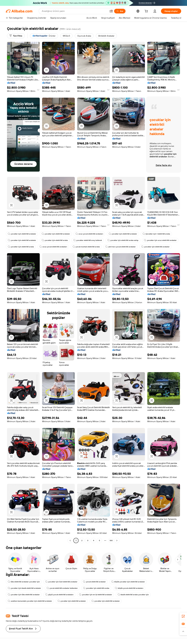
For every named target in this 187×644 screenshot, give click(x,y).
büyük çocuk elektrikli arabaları (129, 588)
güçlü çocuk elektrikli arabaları (59, 595)
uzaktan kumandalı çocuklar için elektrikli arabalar (30, 601)
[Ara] (120, 11)
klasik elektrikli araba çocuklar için (133, 595)
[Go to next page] (117, 541)
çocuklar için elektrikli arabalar (22, 234)
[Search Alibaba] (74, 11)
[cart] (147, 12)
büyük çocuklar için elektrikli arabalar (128, 582)
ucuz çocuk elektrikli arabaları (89, 234)
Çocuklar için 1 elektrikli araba (156, 234)
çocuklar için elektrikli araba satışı (123, 240)
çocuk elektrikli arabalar (94, 582)
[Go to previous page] (70, 541)
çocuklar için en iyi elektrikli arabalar (96, 595)
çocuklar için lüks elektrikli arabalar (24, 595)
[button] (111, 11)
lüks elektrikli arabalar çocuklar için (24, 582)
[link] (183, 616)
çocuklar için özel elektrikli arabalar (61, 582)
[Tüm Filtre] (16, 36)
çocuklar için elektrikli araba (55, 240)
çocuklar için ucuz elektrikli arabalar (160, 240)
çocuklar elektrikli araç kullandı (88, 240)
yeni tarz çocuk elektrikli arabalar (121, 247)
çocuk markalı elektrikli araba (86, 247)
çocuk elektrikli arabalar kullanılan (62, 588)
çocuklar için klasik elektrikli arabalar (24, 588)
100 (111, 541)
